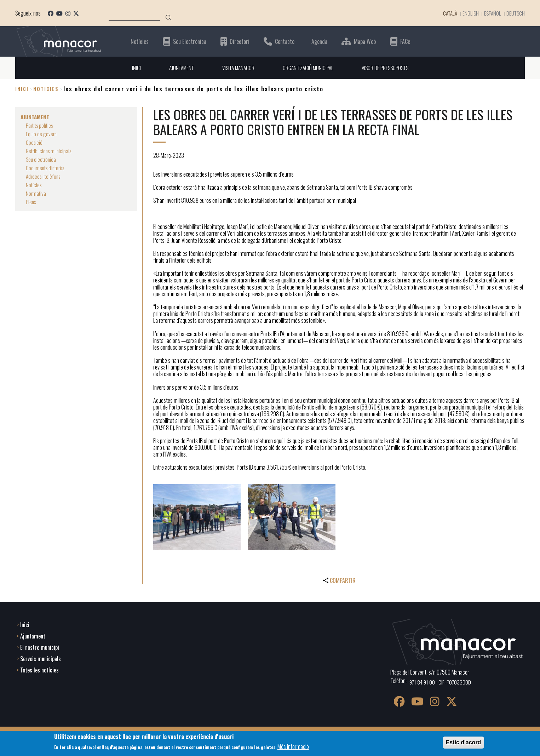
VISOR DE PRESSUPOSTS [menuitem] (388, 68)
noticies (46, 89)
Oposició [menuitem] (35, 142)
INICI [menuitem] (131, 68)
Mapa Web (365, 41)
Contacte (285, 41)
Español (491, 13)
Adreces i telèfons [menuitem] (44, 176)
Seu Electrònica (190, 41)
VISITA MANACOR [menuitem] (236, 68)
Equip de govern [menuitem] (42, 134)
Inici (22, 89)
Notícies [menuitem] (34, 185)
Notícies (140, 41)
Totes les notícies (39, 669)
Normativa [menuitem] (36, 193)
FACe (405, 41)
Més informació (293, 746)
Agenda (319, 41)
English (469, 13)
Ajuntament (33, 635)
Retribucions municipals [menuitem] (50, 151)
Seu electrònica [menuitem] (42, 159)
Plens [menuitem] (31, 202)
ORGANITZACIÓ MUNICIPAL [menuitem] (308, 68)
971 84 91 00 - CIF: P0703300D (441, 681)
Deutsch (515, 13)
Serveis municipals (41, 658)
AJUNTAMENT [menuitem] (177, 68)
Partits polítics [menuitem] (41, 125)
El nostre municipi (40, 647)
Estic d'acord (464, 742)
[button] (197, 517)
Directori (240, 41)
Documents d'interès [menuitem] (47, 168)
